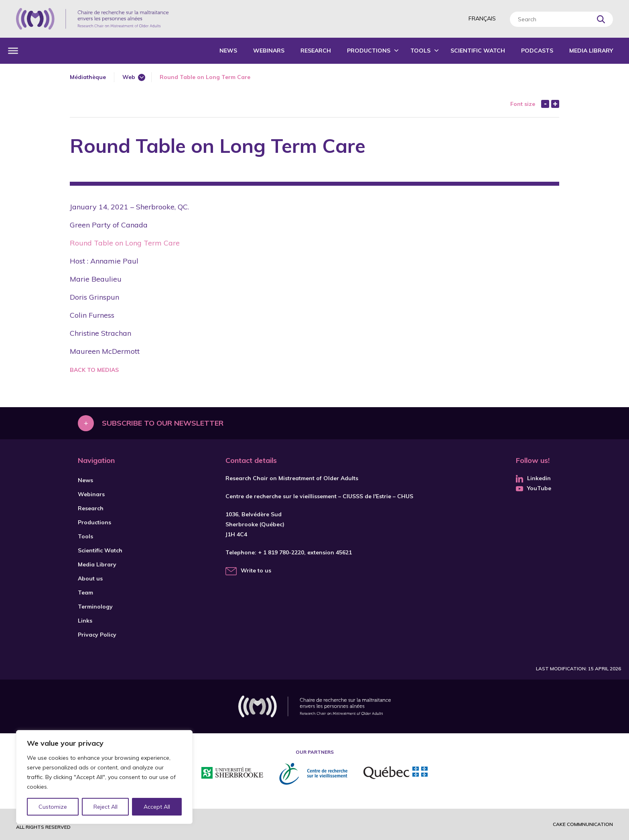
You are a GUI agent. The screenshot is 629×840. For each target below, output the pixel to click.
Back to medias (94, 370)
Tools (420, 51)
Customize (53, 807)
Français (482, 18)
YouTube (534, 488)
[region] (104, 777)
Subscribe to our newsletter (163, 423)
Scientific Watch (478, 51)
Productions (369, 51)
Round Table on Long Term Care (125, 243)
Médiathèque (88, 77)
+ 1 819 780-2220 (281, 552)
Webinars (269, 51)
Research (316, 51)
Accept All (157, 807)
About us (90, 578)
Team (85, 592)
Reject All (106, 807)
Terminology (95, 607)
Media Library (591, 51)
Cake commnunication (583, 824)
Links (85, 621)
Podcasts (537, 51)
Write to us (256, 570)
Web (129, 77)
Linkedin (533, 478)
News (228, 51)
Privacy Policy (97, 635)
